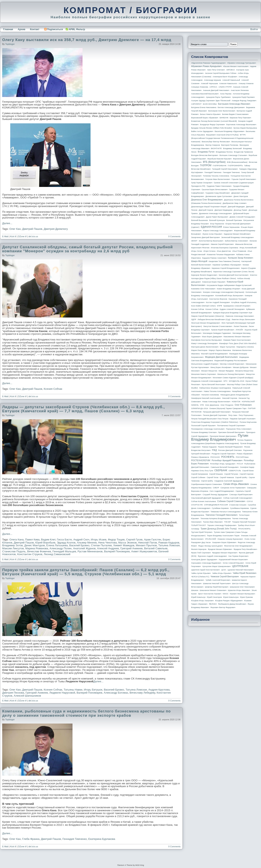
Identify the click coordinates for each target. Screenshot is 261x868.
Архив (22, 29)
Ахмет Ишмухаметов (144, 551)
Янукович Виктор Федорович (223, 607)
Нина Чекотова (108, 543)
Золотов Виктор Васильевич (211, 241)
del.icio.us (33, 236)
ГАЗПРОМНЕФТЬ (235, 166)
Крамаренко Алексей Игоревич (237, 306)
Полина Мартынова (248, 422)
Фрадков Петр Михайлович (245, 549)
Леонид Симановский (57, 554)
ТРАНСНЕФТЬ (244, 529)
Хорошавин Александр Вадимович (206, 563)
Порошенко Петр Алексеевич (239, 429)
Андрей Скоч (81, 540)
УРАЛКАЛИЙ (211, 539)
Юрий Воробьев (45, 543)
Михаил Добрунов (241, 367)
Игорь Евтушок (93, 690)
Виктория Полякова (230, 145)
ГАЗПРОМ (206, 165)
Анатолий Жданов (84, 548)
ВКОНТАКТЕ (216, 148)
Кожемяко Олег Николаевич (203, 289)
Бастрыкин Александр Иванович (234, 104)
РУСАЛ (240, 464)
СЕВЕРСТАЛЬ (235, 471)
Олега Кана (17, 540)
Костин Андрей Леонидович (218, 302)
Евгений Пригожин (234, 220)
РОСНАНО (215, 457)
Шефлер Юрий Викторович (217, 587)
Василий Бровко (79, 545)
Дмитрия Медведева (223, 210)
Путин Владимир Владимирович (220, 437)
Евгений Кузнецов (217, 220)
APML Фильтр (77, 29)
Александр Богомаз (116, 693)
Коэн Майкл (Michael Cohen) (203, 306)
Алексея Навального (228, 84)
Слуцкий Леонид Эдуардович (215, 495)
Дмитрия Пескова (13, 693)
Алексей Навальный (231, 80)
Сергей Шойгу (241, 477)
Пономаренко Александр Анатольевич (208, 429)
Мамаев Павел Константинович (237, 340)
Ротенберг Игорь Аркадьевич (223, 464)
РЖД (214, 450)
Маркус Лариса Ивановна (220, 350)
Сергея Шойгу (207, 481)
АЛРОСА (213, 87)
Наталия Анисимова (210, 395)
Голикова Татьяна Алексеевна (216, 176)
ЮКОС (226, 594)
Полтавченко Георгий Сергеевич (231, 426)
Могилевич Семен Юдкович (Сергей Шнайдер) (233, 378)
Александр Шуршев (213, 80)
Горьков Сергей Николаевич (244, 179)
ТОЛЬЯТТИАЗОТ (199, 525)
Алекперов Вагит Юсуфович (225, 77)
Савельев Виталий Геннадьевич (225, 467)
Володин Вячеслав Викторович (205, 155)
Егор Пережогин (217, 224)
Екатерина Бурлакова (102, 839)
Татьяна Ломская (169, 545)
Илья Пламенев (239, 251)
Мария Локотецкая (199, 350)
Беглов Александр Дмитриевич (231, 107)
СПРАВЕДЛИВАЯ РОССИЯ (216, 505)
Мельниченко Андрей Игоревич (205, 364)
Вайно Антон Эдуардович (202, 131)
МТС (225, 381)
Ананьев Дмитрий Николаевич (216, 90)
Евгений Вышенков (199, 220)
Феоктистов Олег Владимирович (238, 546)
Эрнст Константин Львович (210, 594)
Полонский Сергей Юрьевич (203, 426)
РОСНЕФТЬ (228, 457)
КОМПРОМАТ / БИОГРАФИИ (130, 10)
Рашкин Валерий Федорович (230, 447)
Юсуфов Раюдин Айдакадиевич (229, 601)
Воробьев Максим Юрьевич (220, 159)
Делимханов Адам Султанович (219, 196)
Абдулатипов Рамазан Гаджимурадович (208, 63)
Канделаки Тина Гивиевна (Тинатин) (224, 261)
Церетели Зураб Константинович (205, 570)
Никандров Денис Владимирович (235, 395)
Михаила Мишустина (244, 371)
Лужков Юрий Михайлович (223, 330)
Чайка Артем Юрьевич (201, 573)
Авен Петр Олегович (216, 70)
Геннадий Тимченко (213, 172)
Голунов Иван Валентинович (218, 179)
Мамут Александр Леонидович (204, 343)
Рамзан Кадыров (169, 543)
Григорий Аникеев (132, 548)
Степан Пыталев (101, 545)
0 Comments (174, 236)
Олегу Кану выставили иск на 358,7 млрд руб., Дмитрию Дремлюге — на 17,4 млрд (87, 40)
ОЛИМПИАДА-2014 (200, 408)
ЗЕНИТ (194, 241)
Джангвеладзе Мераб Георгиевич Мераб (209, 207)
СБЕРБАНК (221, 470)
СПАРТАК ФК (197, 505)
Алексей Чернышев (209, 84)
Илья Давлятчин (224, 251)
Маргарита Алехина (245, 347)
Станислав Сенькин (238, 505)
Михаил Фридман (226, 371)
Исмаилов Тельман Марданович (221, 255)
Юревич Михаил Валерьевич (243, 594)
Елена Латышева (57, 545)
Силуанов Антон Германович (233, 488)
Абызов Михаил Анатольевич (236, 66)
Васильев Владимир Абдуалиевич (229, 131)
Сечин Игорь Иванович (236, 484)
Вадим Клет (48, 540)
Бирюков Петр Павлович (240, 118)
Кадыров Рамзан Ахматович (214, 258)
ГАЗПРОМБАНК (219, 166)
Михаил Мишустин (209, 371)
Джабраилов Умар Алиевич (235, 203)
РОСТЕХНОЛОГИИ (201, 460)
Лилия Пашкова (241, 326)
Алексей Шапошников (28, 696)
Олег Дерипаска (212, 405)
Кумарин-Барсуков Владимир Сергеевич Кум (233, 313)
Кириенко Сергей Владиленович (226, 268)
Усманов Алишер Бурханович (230, 539)
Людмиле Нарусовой (62, 693)
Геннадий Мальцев (64, 551)
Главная (8, 29)
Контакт (35, 29)
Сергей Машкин (216, 474)
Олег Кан (15, 229)
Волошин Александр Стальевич (233, 155)
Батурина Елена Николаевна (204, 107)
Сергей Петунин (231, 474)
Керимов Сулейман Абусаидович (227, 265)
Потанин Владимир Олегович (204, 432)
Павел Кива (32, 540)
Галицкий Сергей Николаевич (225, 169)
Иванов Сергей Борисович (222, 244)
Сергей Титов (213, 477)
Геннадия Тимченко (75, 839)
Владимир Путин (206, 152)
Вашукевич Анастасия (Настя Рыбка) (222, 135)
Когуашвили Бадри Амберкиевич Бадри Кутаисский (229, 285)
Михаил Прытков (146, 545)
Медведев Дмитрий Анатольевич (221, 357)
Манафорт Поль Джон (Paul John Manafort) (238, 343)
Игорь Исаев (99, 540)
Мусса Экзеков (127, 543)
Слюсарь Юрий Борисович (241, 495)
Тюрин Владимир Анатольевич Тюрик (223, 536)
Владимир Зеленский (232, 148)
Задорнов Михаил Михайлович (237, 234)
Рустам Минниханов (90, 551)
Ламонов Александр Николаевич (240, 316)
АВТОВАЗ (230, 70)
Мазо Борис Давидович (212, 337)
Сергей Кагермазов (199, 474)
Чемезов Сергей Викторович (225, 576)
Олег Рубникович (243, 405)
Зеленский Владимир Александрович (238, 237)
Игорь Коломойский (248, 248)
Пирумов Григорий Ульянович (243, 419)
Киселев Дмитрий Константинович (234, 275)
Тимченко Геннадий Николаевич (222, 515)
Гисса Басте (64, 540)
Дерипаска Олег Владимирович (207, 200)
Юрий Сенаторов (214, 597)
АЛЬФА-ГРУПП (225, 87)
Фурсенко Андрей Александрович (212, 556)
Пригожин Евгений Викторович (231, 432)
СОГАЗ (250, 501)
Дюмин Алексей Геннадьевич (242, 217)
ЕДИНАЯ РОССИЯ (211, 227)
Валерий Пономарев (117, 551)
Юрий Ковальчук (198, 597)
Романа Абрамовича (200, 457)
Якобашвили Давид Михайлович (232, 604)
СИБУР (216, 488)
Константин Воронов (218, 299)
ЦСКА (224, 570)
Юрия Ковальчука (231, 597)
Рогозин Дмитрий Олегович (230, 450)
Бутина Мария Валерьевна (245, 128)
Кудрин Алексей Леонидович (232, 309)
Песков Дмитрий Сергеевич (215, 415)
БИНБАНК (224, 118)
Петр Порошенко (246, 415)
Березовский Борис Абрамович (205, 118)
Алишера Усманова (200, 87)
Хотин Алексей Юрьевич (233, 563)
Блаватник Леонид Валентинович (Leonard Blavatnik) (214, 121)
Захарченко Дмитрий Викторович (206, 237)
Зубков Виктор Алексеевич (236, 241)
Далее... (7, 223)
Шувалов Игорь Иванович (239, 590)
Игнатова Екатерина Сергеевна (224, 248)
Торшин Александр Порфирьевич (222, 525)
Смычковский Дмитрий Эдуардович (206, 498)
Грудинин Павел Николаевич (219, 186)
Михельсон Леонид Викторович (231, 374)
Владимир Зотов (13, 545)
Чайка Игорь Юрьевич (222, 573)
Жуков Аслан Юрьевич (212, 234)
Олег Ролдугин (227, 405)
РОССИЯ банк (242, 457)
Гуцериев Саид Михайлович (218, 193)
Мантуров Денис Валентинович (205, 347)
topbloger (10, 44)
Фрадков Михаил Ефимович (220, 549)
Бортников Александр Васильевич (241, 125)
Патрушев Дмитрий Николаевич (217, 412)
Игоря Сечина (209, 251)
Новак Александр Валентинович (216, 402)
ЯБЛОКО (213, 604)
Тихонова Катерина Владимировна (216, 519)
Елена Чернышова (231, 227)
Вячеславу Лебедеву (142, 693)
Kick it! (13, 236)
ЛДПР (194, 320)
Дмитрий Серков (206, 210)
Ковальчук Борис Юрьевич (214, 282)
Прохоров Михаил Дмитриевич (223, 436)
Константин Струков (30, 554)
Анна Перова (226, 94)
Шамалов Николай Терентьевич (217, 583)
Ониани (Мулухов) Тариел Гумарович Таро (228, 408)
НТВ (202, 405)
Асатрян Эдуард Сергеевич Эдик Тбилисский (211, 101)
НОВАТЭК (236, 402)
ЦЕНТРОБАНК (240, 566)
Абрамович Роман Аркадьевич (206, 66)
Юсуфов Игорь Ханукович (202, 601)
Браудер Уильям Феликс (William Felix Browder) (212, 128)
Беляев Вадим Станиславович (235, 114)
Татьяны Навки (73, 690)
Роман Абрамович (245, 454)
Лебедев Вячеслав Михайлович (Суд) (214, 320)
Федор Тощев (116, 540)
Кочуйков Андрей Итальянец (244, 302)
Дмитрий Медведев (236, 207)
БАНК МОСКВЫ (210, 104)
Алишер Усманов (246, 84)
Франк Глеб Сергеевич (201, 553)
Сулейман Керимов (220, 508)
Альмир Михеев (87, 543)
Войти (254, 29)
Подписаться (54, 29)
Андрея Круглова (159, 690)
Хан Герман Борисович (238, 556)
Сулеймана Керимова (239, 508)
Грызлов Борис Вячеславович (215, 190)
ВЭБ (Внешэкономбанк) (237, 162)
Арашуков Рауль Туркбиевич (218, 97)
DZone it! (22, 236)
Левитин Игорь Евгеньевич (243, 320)
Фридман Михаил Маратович (225, 553)
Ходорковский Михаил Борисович (233, 560)
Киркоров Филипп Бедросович (204, 275)
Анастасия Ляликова (240, 90)
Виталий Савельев (156, 548)
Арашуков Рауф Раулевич (243, 97)
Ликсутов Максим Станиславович (218, 326)
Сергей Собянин (198, 477)
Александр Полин (61, 548)
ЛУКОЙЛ (239, 330)
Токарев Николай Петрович (244, 522)
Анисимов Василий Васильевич (205, 94)
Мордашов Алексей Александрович (207, 381)
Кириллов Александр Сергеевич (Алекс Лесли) (234, 272)
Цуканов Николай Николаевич (241, 570)
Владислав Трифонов (243, 152)
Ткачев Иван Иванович (213, 522)
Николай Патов (148, 543)
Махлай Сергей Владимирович (214, 354)
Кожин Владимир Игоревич (229, 289)
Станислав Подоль (14, 551)
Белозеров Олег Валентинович (222, 111)
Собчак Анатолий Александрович (238, 498)
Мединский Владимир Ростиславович (231, 361)
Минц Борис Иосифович (221, 367)
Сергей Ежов (248, 471)
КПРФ (220, 306)
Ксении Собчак (198, 309)
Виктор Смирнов (213, 145)
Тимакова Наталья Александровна (226, 512)
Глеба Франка (31, 839)
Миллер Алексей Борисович (232, 364)
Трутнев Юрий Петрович (202, 532)
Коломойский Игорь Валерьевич (229, 296)
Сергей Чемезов (227, 477)
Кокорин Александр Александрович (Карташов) (224, 292)
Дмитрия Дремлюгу (56, 229)
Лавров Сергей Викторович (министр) (208, 316)
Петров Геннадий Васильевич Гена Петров (210, 419)
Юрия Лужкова (246, 597)
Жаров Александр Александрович (218, 231)
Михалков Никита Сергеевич (204, 374)
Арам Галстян (153, 540)
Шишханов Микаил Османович (213, 590)
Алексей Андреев (108, 548)
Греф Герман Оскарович (202, 183)
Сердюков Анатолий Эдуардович (229, 481)
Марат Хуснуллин (227, 347)
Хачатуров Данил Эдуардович (204, 560)
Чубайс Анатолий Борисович (218, 580)
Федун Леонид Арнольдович (210, 546)
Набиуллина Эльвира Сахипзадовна (215, 388)
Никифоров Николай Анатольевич (206, 398)
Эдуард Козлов (66, 543)
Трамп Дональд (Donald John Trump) (219, 529)
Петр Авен (233, 415)
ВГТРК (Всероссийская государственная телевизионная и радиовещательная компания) (222, 138)
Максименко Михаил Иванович (237, 337)
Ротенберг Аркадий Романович (227, 460)
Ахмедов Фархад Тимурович (244, 101)
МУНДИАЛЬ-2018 (237, 381)
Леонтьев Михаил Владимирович (206, 323)
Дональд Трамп (240, 210)
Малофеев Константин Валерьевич (207, 340)
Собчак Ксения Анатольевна (203, 501)
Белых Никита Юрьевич (210, 114)
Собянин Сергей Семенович (231, 501)
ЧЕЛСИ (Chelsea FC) (200, 577)
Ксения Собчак (53, 389)
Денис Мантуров (35, 545)
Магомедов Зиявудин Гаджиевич (217, 333)
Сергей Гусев (134, 540)
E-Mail (5, 236)
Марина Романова (37, 548)
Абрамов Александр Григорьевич (242, 63)
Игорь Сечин (197, 251)
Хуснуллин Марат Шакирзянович (217, 566)
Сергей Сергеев (246, 474)
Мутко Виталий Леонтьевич (214, 385)
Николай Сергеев (230, 398)
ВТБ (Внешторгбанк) (214, 162)
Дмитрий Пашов (32, 229)
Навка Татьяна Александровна (217, 391)
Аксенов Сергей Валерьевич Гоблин (221, 73)
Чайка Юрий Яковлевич (244, 573)
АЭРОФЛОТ (196, 104)
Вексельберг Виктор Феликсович (216, 142)
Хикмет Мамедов (124, 545)
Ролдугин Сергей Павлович (223, 454)
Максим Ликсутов (13, 548)
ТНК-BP (227, 522)
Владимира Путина (224, 152)
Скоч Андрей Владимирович (222, 491)
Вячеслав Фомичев (39, 551)
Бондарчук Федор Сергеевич (212, 125)
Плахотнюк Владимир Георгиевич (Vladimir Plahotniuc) (215, 422)
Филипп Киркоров (199, 549)
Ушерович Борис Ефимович (224, 542)
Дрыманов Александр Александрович (215, 213)
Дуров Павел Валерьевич (217, 217)
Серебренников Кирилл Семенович (207, 484)
